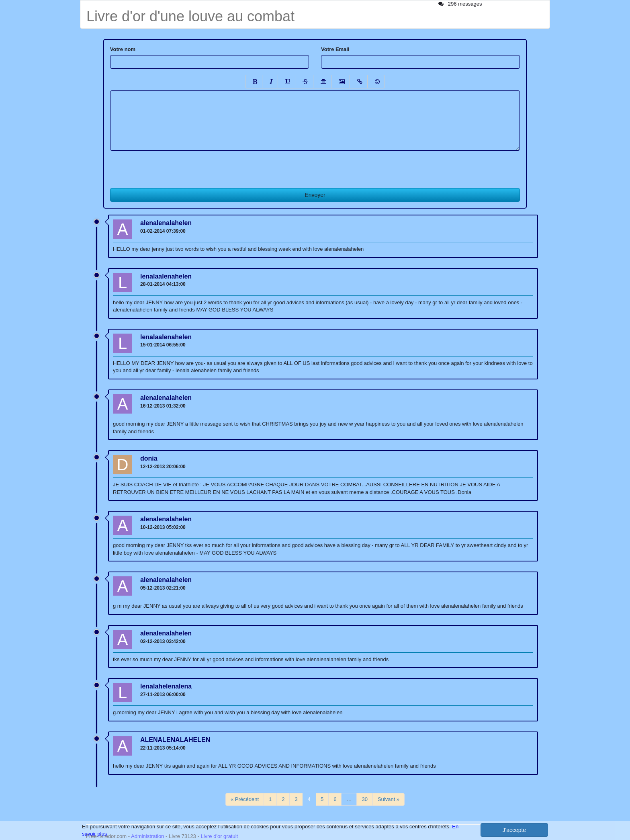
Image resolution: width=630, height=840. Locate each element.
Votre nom (123, 49)
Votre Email (335, 49)
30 (364, 799)
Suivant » (389, 799)
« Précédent (245, 799)
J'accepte (514, 830)
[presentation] (171, 166)
